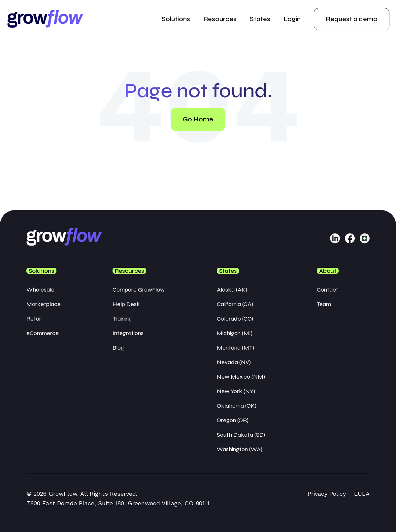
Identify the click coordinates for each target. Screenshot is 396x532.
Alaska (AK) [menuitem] (232, 290)
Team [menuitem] (324, 304)
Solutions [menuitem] (176, 19)
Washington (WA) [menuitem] (240, 449)
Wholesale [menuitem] (40, 290)
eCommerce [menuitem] (43, 333)
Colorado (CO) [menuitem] (235, 319)
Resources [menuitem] (220, 19)
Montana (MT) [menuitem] (235, 348)
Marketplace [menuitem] (44, 304)
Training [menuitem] (122, 319)
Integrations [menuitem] (128, 333)
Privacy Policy (327, 494)
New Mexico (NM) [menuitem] (241, 377)
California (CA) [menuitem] (235, 304)
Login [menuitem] (292, 19)
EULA (362, 494)
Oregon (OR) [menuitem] (233, 420)
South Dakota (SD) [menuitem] (241, 435)
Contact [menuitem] (328, 290)
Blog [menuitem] (118, 348)
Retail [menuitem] (34, 319)
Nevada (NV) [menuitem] (234, 362)
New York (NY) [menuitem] (236, 391)
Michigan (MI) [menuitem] (235, 333)
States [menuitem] (260, 19)
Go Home (198, 119)
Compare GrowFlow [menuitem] (139, 290)
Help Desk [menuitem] (126, 304)
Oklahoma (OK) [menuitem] (237, 406)
